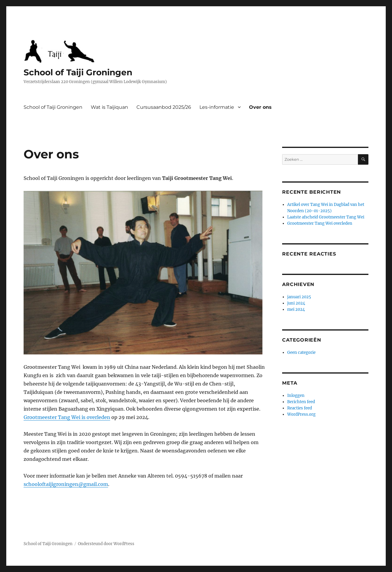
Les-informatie (217, 107)
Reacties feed (300, 408)
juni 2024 (296, 303)
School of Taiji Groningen (78, 72)
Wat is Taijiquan (109, 107)
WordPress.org (301, 414)
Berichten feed (301, 402)
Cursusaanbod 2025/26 (164, 107)
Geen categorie (301, 352)
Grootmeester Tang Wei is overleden (67, 417)
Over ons (260, 107)
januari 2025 (299, 297)
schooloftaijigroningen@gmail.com (66, 484)
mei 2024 (296, 309)
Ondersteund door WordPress (106, 544)
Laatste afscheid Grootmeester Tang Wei (326, 217)
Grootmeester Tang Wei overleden (320, 223)
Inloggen (296, 396)
